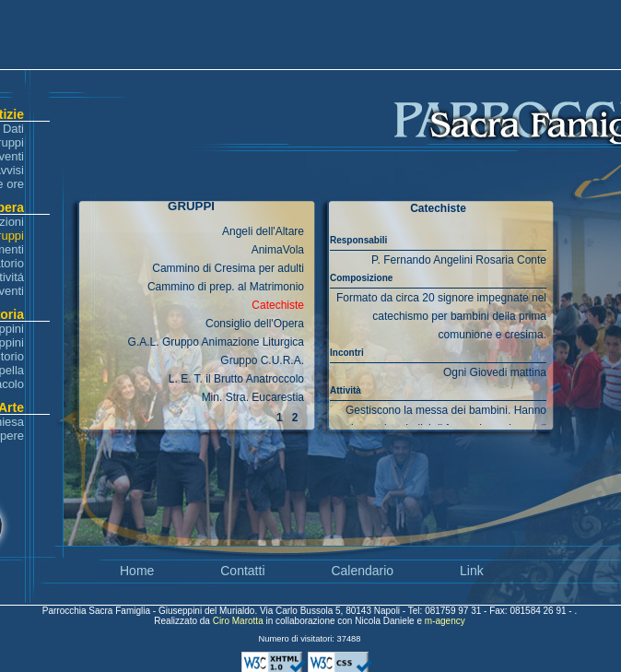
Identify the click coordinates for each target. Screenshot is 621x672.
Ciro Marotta (240, 621)
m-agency (445, 621)
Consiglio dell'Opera (255, 324)
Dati (13, 129)
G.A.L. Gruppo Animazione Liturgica (216, 342)
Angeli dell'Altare (263, 231)
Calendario (362, 571)
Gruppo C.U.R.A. (262, 360)
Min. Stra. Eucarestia (253, 397)
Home (137, 571)
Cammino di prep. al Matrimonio (226, 287)
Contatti (242, 571)
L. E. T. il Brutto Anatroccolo (236, 379)
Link (472, 571)
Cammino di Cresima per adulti (228, 268)
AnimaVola (278, 250)
